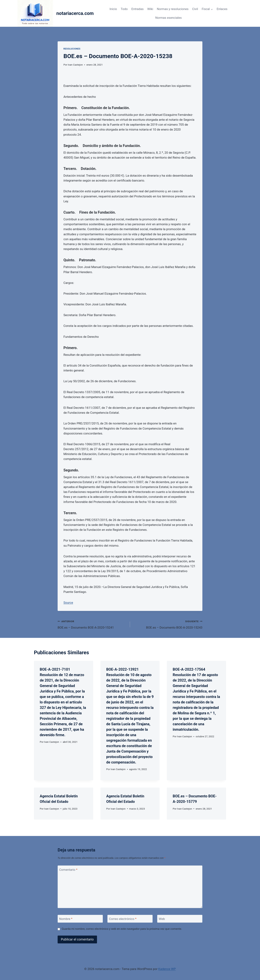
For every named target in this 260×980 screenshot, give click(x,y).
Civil (195, 9)
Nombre (66, 919)
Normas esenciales (168, 18)
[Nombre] (80, 919)
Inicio (113, 9)
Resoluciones (72, 49)
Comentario (68, 869)
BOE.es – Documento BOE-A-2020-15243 (168, 624)
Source (68, 603)
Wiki (150, 9)
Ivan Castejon (75, 65)
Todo (124, 9)
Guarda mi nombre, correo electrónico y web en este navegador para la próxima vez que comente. (122, 929)
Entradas (138, 9)
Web (162, 919)
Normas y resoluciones (173, 9)
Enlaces (222, 9)
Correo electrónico (123, 919)
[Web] (180, 919)
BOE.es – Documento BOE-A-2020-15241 (92, 624)
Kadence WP (167, 969)
